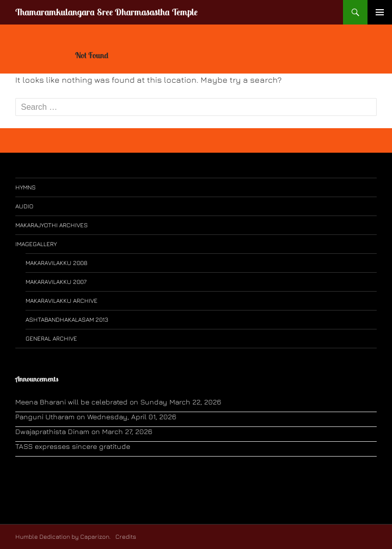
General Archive (51, 338)
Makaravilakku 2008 (56, 263)
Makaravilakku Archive (62, 301)
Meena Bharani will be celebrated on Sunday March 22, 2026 (118, 402)
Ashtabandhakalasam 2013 (67, 319)
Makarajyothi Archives (52, 225)
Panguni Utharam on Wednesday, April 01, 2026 (96, 416)
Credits (125, 536)
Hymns (26, 187)
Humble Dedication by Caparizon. (63, 536)
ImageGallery (36, 244)
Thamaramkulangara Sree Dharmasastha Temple (106, 12)
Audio (24, 206)
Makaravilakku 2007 (56, 282)
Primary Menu (380, 12)
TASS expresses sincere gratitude (73, 446)
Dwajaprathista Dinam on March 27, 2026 (84, 431)
